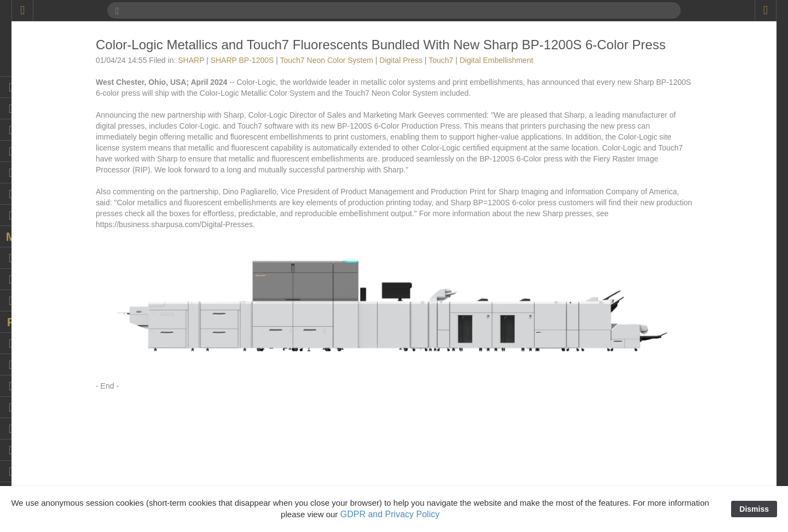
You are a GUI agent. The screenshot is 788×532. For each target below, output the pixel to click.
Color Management (673, 255)
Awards (653, 146)
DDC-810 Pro (663, 321)
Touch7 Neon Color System (418, 75)
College (653, 244)
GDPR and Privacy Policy (390, 514)
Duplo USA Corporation (680, 463)
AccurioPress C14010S (680, 80)
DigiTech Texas (666, 419)
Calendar (656, 178)
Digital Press (492, 75)
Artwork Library (666, 113)
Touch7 (532, 75)
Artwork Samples (669, 124)
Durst (649, 474)
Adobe (651, 102)
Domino (653, 430)
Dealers (653, 332)
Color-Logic (660, 266)
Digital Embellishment (677, 375)
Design (652, 354)
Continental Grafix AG (677, 288)
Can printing (661, 189)
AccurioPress (663, 69)
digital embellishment (676, 386)
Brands (652, 167)
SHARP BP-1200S (333, 75)
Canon (651, 200)
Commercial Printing (675, 277)
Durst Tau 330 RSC (673, 485)
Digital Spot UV (666, 408)
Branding (656, 157)
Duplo (650, 452)
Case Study (660, 211)
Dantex (652, 310)
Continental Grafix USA (680, 299)
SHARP (282, 75)
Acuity (651, 91)
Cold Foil (655, 233)
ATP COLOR (662, 135)
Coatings (655, 222)
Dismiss (754, 509)
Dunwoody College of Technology (697, 441)
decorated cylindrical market (688, 343)
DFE (648, 365)
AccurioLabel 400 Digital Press (693, 58)
